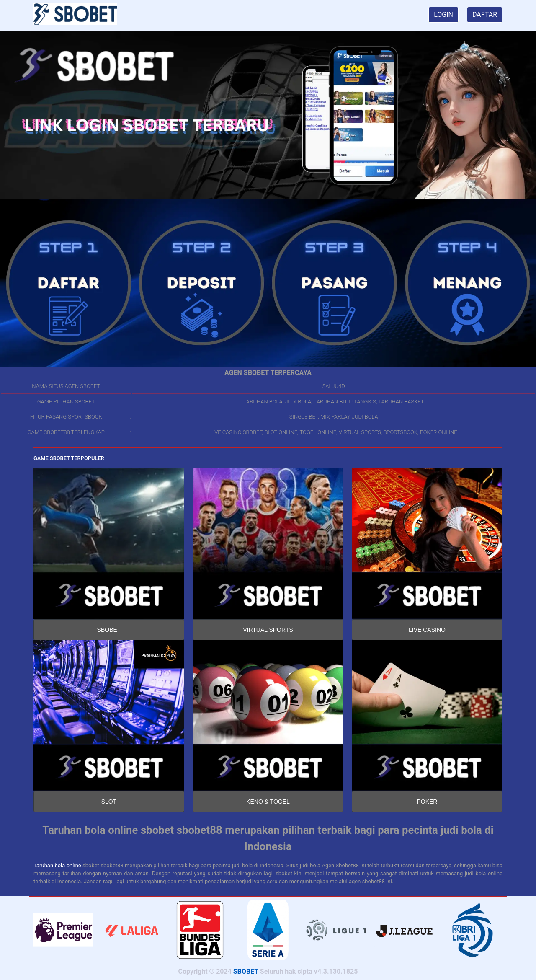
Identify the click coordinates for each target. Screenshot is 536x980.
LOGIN (443, 14)
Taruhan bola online (57, 865)
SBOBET (109, 630)
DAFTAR (485, 14)
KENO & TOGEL (268, 802)
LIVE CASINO (427, 630)
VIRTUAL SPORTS (268, 630)
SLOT (109, 802)
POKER (427, 802)
